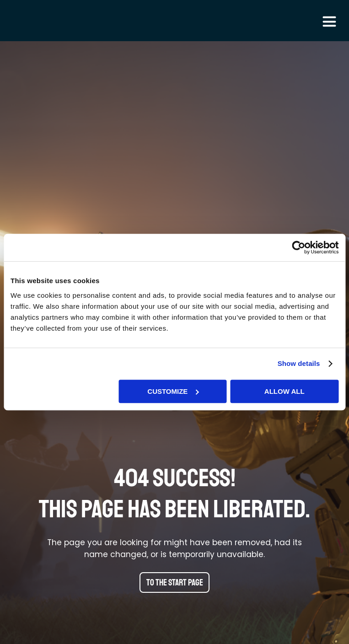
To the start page (175, 583)
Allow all (285, 391)
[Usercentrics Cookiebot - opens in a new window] (298, 247)
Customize (173, 391)
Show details (299, 363)
